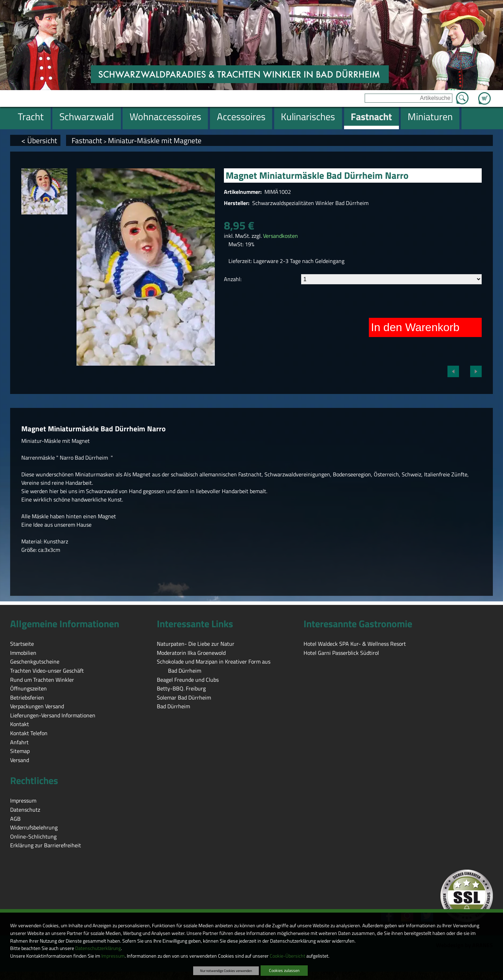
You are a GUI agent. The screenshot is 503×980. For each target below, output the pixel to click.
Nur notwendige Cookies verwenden (226, 971)
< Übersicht (39, 140)
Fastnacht (87, 140)
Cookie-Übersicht (287, 956)
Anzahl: (233, 279)
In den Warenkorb (415, 327)
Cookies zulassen (284, 970)
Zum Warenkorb (484, 94)
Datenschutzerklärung (98, 948)
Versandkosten (280, 236)
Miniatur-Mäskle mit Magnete (155, 140)
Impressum (113, 956)
